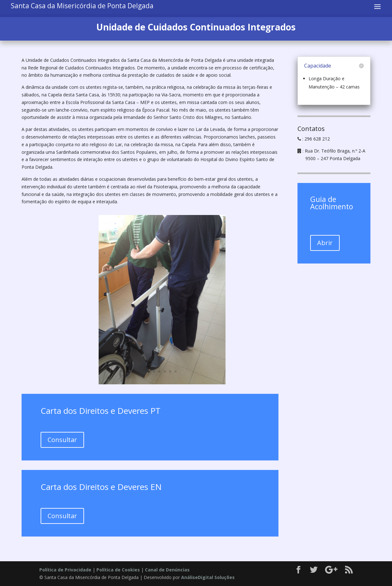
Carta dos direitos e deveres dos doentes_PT (87, 422)
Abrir (325, 243)
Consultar (62, 440)
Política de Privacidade (65, 570)
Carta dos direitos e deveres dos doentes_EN (87, 498)
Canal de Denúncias (167, 570)
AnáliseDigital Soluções (208, 577)
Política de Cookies (118, 570)
